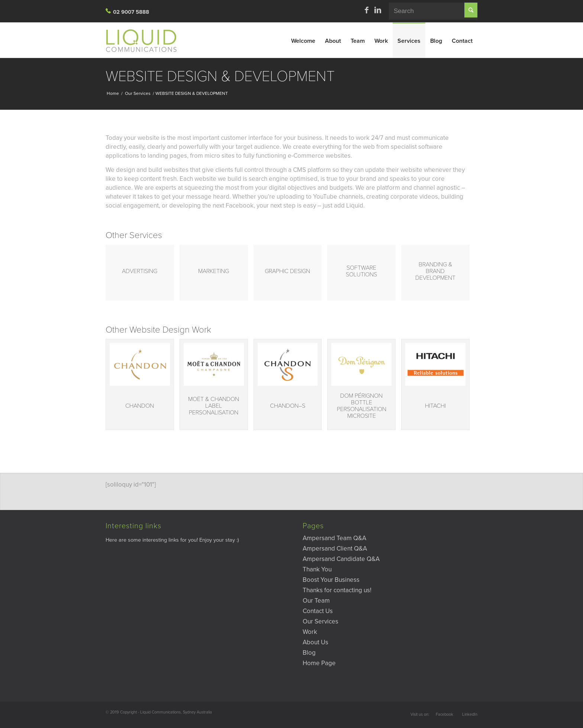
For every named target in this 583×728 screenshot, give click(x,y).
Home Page (319, 663)
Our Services (138, 93)
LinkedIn (470, 714)
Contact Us (318, 611)
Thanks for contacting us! (337, 590)
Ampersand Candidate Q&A (341, 559)
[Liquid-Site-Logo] (145, 40)
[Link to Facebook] (367, 10)
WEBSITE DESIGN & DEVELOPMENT (220, 76)
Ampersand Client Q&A (335, 549)
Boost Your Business (331, 580)
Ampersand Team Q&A (334, 538)
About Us (315, 642)
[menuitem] (303, 40)
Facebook (445, 714)
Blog (309, 653)
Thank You (317, 569)
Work (310, 632)
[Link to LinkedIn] (378, 10)
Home (113, 93)
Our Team (316, 601)
